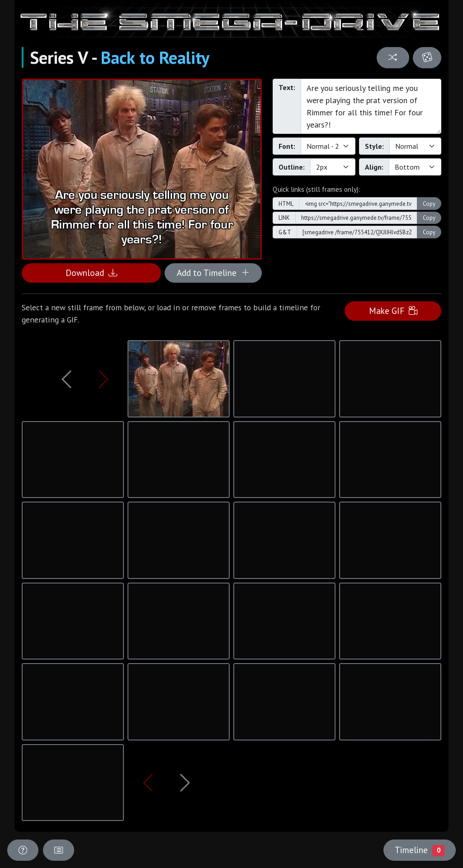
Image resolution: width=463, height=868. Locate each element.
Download (91, 273)
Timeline (420, 850)
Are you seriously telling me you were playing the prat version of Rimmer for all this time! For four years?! (371, 106)
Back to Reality (155, 57)
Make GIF (393, 311)
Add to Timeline (213, 273)
